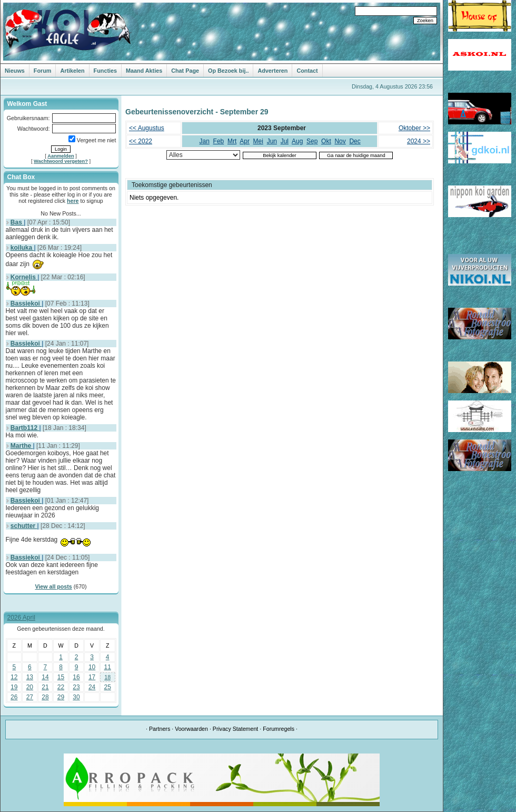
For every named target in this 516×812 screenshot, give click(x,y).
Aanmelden (61, 156)
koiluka (22, 248)
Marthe (22, 446)
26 (14, 697)
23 (76, 687)
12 (14, 677)
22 (61, 687)
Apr (245, 141)
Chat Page (185, 71)
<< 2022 (141, 141)
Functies (105, 71)
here (73, 201)
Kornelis (24, 277)
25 (108, 687)
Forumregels (279, 729)
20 (30, 687)
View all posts (53, 586)
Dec (355, 141)
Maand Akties (144, 71)
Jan (205, 141)
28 (45, 697)
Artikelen (72, 71)
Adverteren (272, 71)
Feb (219, 141)
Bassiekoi (26, 304)
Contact (307, 71)
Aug (297, 141)
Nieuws (15, 71)
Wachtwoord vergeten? (61, 161)
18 (107, 677)
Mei (258, 141)
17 (92, 677)
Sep (312, 141)
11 (108, 667)
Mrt (232, 141)
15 (61, 677)
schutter (24, 526)
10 (92, 667)
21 (45, 687)
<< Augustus (147, 128)
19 (14, 687)
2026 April (21, 618)
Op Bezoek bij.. (228, 71)
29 (61, 697)
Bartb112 (25, 428)
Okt (326, 141)
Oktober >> (414, 128)
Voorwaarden (191, 729)
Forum (43, 71)
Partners (160, 729)
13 (30, 677)
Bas (17, 222)
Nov (340, 141)
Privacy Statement (235, 729)
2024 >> (419, 141)
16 (76, 677)
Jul (285, 141)
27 (30, 697)
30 (76, 697)
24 (92, 687)
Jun (272, 141)
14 (45, 677)
